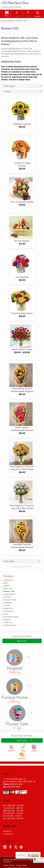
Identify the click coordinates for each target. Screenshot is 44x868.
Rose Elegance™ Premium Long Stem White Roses (22, 510)
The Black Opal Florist (15, 3)
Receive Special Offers (22, 640)
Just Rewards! (22, 280)
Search (35, 17)
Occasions (11, 21)
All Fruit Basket (22, 244)
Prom (6, 617)
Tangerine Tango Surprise (22, 168)
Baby (6, 586)
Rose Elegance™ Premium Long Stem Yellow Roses (22, 471)
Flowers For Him (10, 603)
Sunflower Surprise (22, 127)
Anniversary (8, 583)
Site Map (28, 867)
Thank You (8, 626)
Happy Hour (8, 612)
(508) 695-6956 (11, 7)
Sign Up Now (22, 644)
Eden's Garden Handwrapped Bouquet (22, 432)
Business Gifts (9, 595)
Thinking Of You (10, 629)
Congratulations (10, 598)
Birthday (7, 589)
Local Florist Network (13, 867)
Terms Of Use (9, 864)
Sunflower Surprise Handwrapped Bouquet (22, 549)
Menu (10, 16)
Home (3, 21)
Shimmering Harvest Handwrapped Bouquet (22, 393)
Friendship (8, 606)
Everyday (7, 600)
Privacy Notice (23, 864)
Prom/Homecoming (11, 620)
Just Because (8, 615)
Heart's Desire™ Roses (22, 353)
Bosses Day (8, 592)
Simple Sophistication (22, 317)
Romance (7, 623)
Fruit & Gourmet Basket (22, 205)
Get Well (7, 609)
